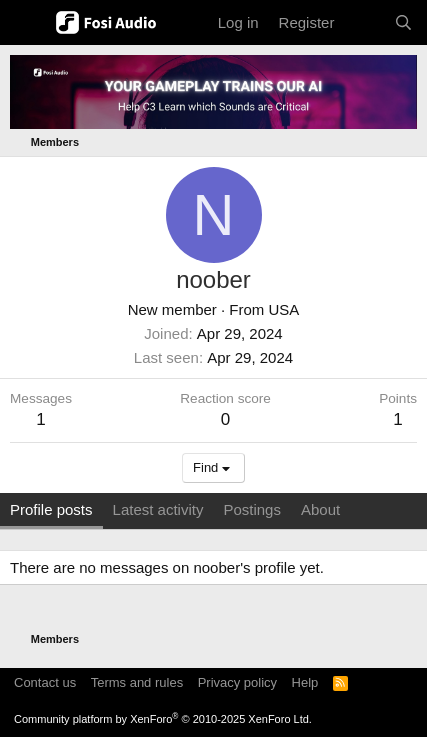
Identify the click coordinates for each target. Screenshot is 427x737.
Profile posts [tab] (51, 509)
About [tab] (320, 509)
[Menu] (27, 23)
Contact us (45, 682)
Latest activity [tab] (158, 509)
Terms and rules (137, 682)
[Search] (403, 22)
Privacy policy (237, 682)
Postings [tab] (252, 509)
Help (305, 682)
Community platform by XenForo (163, 719)
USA (284, 309)
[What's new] (363, 22)
